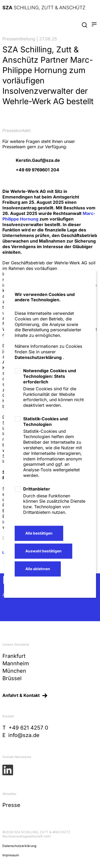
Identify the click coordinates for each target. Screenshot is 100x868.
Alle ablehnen (38, 569)
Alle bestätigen (39, 533)
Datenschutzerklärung (38, 357)
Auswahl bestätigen (43, 551)
